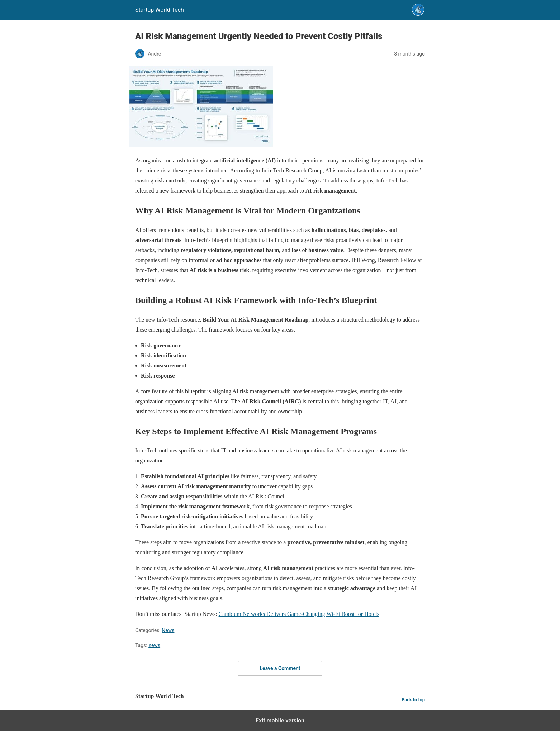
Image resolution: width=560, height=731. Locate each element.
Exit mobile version (280, 720)
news (154, 645)
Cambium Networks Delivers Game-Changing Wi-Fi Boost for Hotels (299, 614)
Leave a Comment (280, 668)
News (168, 630)
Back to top (413, 700)
